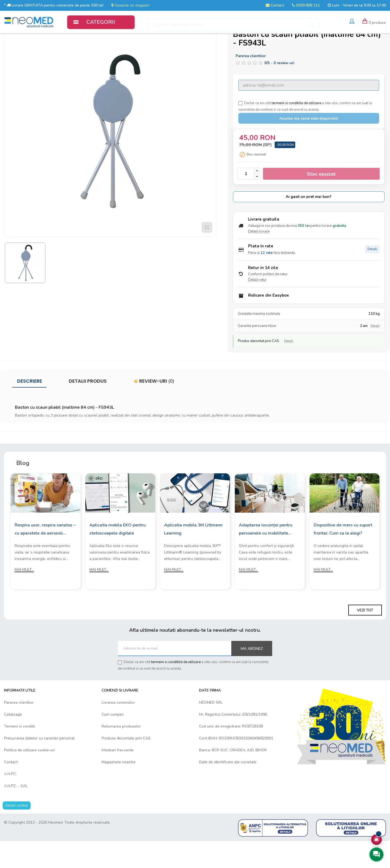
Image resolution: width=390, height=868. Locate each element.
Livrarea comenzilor (118, 730)
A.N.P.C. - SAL (16, 813)
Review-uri (154, 408)
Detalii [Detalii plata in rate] (372, 276)
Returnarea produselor (121, 753)
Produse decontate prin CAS (126, 765)
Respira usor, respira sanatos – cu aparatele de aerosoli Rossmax (45, 556)
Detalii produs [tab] (88, 408)
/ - (279, 90)
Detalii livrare (259, 258)
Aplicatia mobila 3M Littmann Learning (193, 556)
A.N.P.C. (10, 801)
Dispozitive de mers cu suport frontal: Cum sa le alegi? (343, 556)
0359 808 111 (306, 5)
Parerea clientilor (19, 730)
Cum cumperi (113, 741)
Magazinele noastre (118, 789)
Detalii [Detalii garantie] (375, 353)
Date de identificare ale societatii (228, 789)
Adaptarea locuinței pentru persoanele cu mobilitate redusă (266, 556)
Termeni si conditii (19, 753)
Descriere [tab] (30, 408)
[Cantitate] (246, 201)
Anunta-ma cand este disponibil (309, 145)
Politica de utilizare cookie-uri (29, 777)
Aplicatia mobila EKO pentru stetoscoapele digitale (118, 556)
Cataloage (13, 741)
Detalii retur (257, 307)
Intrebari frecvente (118, 777)
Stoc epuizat (321, 201)
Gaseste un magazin (130, 5)
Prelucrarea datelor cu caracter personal (39, 765)
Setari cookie (17, 832)
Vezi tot (365, 637)
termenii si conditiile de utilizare (296, 130)
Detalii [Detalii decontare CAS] (289, 368)
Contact (275, 5)
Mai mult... (24, 596)
